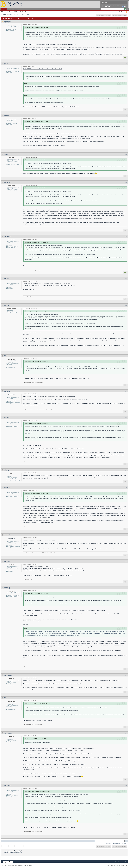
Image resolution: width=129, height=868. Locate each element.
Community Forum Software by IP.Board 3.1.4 (117, 865)
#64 (126, 154)
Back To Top (5, 865)
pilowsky (7, 279)
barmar (7, 116)
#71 (126, 418)
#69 (126, 356)
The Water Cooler (24, 12)
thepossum (8, 675)
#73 (126, 488)
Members (10, 9)
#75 (126, 561)
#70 (126, 391)
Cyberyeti (8, 22)
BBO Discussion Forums (7, 12)
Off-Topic (16, 12)
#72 (126, 470)
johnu (6, 64)
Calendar (16, 9)
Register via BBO (107, 6)
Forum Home (11, 865)
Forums (4, 9)
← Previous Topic (108, 843)
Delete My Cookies (19, 865)
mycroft (7, 391)
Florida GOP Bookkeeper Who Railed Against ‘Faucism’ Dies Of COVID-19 (43, 69)
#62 (126, 64)
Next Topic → (124, 843)
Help (124, 6)
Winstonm (8, 236)
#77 (126, 675)
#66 (126, 237)
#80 (126, 786)
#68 (126, 305)
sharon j (7, 470)
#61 (126, 22)
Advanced (127, 9)
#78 (126, 698)
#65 (126, 182)
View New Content (121, 12)
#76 (126, 588)
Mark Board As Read (28, 865)
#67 (126, 279)
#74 (126, 535)
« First (10, 15)
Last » (28, 15)
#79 (126, 733)
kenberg (7, 182)
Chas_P (7, 154)
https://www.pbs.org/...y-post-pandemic (33, 621)
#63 (126, 116)
